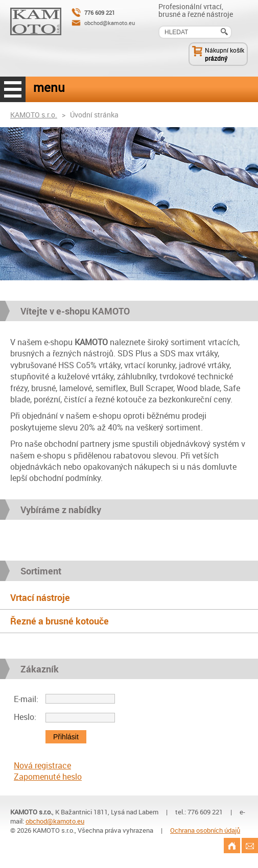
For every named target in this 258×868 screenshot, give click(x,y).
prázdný (216, 58)
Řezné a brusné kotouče (60, 621)
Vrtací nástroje (40, 597)
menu (13, 89)
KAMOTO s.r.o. (34, 115)
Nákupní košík (225, 50)
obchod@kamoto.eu (110, 23)
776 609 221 (100, 13)
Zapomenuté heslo (48, 777)
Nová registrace (42, 765)
